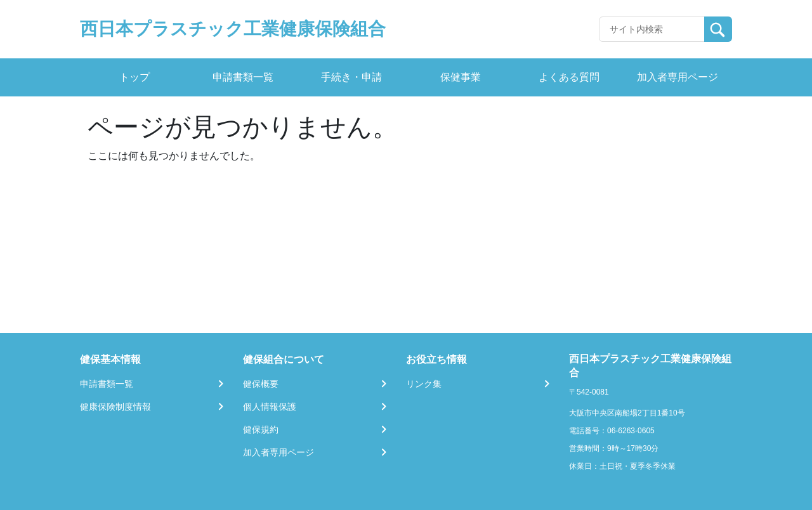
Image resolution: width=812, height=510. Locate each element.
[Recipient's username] (652, 29)
